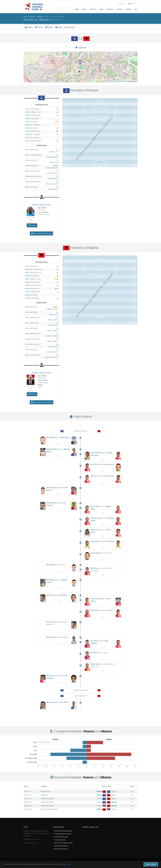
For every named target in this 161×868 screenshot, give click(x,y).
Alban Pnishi (50, 702)
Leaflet (117, 82)
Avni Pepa (50, 595)
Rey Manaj (94, 568)
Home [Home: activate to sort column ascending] (104, 786)
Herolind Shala (96, 453)
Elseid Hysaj (109, 476)
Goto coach (41, 233)
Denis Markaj (51, 503)
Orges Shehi (95, 541)
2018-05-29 (28, 795)
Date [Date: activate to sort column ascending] (26, 786)
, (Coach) (41, 205)
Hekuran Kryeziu (52, 676)
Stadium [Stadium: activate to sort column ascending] (44, 786)
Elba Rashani (51, 565)
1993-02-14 (28, 809)
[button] (80, 62)
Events (59, 27)
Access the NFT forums (61, 837)
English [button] (132, 4)
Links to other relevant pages (63, 831)
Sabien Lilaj (95, 530)
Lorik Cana (109, 610)
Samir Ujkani (65, 437)
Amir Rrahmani (108, 464)
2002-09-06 (28, 806)
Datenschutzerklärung (61, 846)
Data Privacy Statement (61, 849)
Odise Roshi (95, 476)
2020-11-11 (28, 791)
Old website (122, 4)
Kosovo (39, 27)
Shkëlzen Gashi (96, 518)
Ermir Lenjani (95, 506)
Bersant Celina (51, 637)
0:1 (131, 806)
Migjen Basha (95, 664)
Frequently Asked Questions (63, 834)
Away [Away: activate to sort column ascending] (109, 786)
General (29, 27)
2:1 (131, 791)
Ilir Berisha (65, 702)
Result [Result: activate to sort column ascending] (132, 786)
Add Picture (32, 225)
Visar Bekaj (50, 437)
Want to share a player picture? (64, 843)
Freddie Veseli (95, 599)
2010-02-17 (28, 802)
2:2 (131, 799)
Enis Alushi (63, 595)
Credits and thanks (60, 840)
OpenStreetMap (126, 82)
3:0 (131, 795)
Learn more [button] (67, 864)
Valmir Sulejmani (52, 488)
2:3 (131, 802)
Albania (49, 27)
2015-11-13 (28, 799)
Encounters (70, 27)
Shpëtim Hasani (52, 449)
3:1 (131, 809)
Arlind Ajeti (95, 610)
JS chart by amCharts (44, 742)
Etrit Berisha (110, 541)
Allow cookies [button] (151, 864)
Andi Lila (94, 464)
